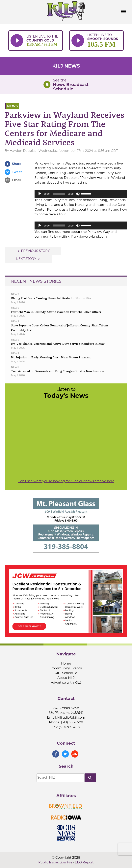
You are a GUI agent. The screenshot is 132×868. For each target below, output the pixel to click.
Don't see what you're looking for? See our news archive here (66, 481)
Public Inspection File (55, 862)
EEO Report (84, 862)
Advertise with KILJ (66, 683)
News (12, 106)
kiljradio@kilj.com (71, 718)
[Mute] (78, 194)
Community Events (66, 668)
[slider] (59, 194)
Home (66, 663)
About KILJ (66, 678)
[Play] (40, 194)
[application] (81, 194)
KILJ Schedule (66, 673)
